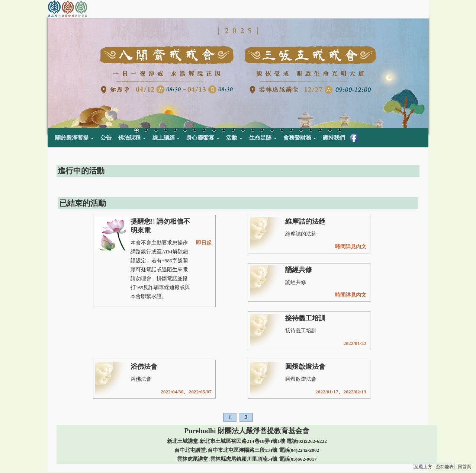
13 (253, 131)
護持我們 (334, 138)
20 (320, 131)
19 (311, 131)
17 (291, 131)
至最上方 (423, 467)
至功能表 (445, 467)
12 (243, 131)
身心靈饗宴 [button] (203, 138)
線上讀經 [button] (166, 138)
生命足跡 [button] (263, 138)
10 (223, 131)
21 (330, 131)
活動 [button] (234, 138)
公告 (106, 138)
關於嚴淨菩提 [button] (74, 138)
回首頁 (464, 467)
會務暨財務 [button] (300, 138)
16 (282, 131)
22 (340, 131)
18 (301, 131)
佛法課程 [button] (132, 138)
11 (233, 131)
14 (262, 131)
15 (272, 131)
